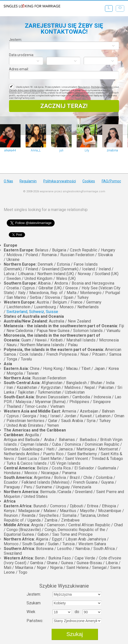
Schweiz (37, 312)
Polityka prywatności (60, 181)
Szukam (34, 603)
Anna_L (36, 150)
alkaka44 (10, 150)
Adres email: (19, 69)
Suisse (52, 312)
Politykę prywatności (102, 87)
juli (61, 150)
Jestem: (16, 40)
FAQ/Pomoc (111, 181)
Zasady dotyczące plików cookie (26, 90)
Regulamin (84, 87)
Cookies (89, 181)
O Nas (8, 181)
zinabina (112, 150)
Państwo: (35, 621)
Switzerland (17, 312)
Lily (87, 150)
